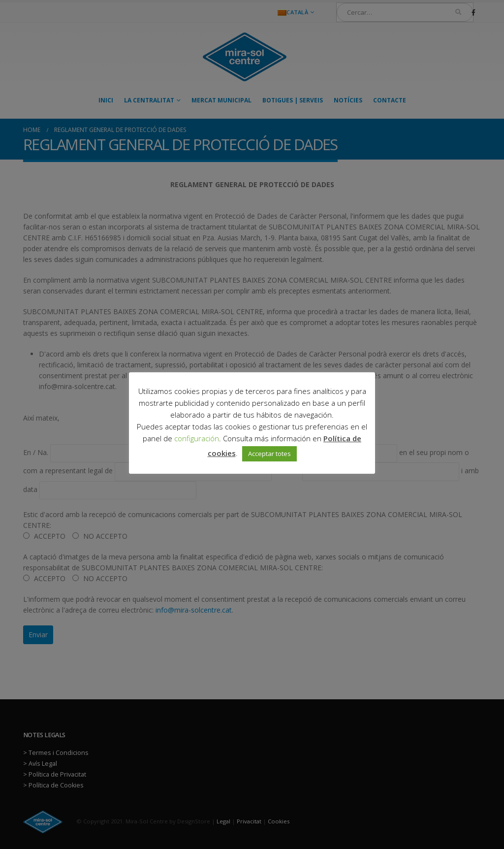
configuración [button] (197, 438)
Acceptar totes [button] (269, 454)
